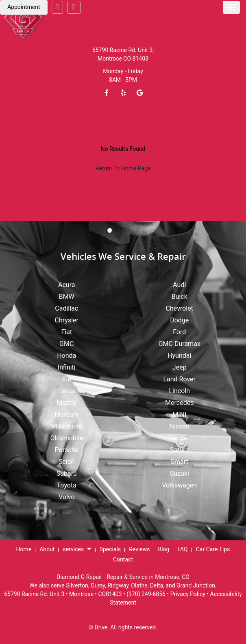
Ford (179, 332)
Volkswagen (179, 485)
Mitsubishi (67, 426)
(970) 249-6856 (146, 594)
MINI (179, 414)
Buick (180, 297)
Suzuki (180, 473)
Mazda (67, 403)
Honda (66, 356)
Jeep (180, 367)
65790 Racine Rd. (114, 50)
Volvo (67, 497)
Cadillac (66, 308)
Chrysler (67, 320)
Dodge (179, 320)
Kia (66, 379)
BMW (67, 297)
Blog (164, 549)
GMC (66, 344)
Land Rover (179, 379)
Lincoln (179, 391)
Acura (66, 285)
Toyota (67, 485)
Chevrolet (180, 308)
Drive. (102, 627)
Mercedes (179, 403)
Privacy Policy (188, 594)
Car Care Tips (213, 549)
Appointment (24, 7)
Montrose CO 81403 (123, 59)
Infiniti (67, 367)
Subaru (67, 473)
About (47, 549)
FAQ (182, 549)
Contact (123, 559)
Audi (179, 285)
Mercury (67, 414)
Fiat (66, 332)
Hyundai (179, 356)
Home (24, 549)
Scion (67, 462)
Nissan (180, 426)
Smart (180, 462)
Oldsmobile (66, 438)
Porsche (67, 450)
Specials (110, 549)
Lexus (67, 391)
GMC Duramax (180, 344)
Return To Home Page (123, 168)
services (77, 550)
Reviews (139, 549)
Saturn (180, 450)
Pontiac (179, 438)
